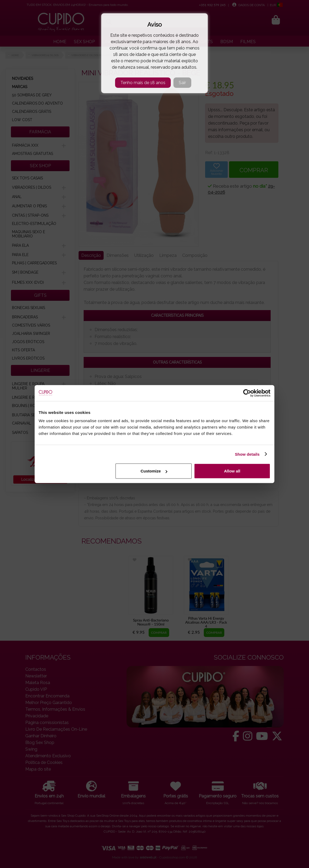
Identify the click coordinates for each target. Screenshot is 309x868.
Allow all (232, 471)
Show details (247, 454)
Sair (182, 83)
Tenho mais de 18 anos (143, 83)
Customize (154, 471)
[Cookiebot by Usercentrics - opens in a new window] (247, 393)
